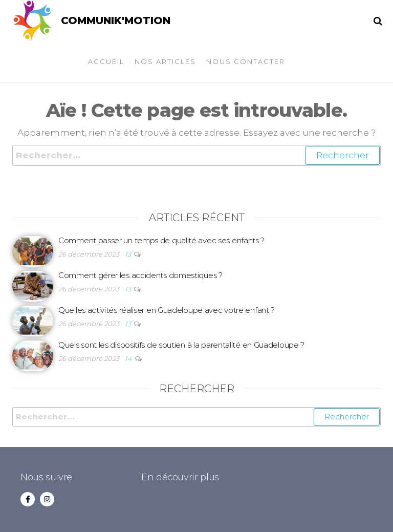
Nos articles (165, 61)
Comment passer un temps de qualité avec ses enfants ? (161, 240)
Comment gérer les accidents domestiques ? (140, 275)
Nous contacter (246, 61)
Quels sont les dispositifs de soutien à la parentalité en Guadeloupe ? (181, 345)
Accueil (106, 61)
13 (129, 254)
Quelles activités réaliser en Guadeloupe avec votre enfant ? (167, 310)
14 (129, 358)
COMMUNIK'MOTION (116, 20)
